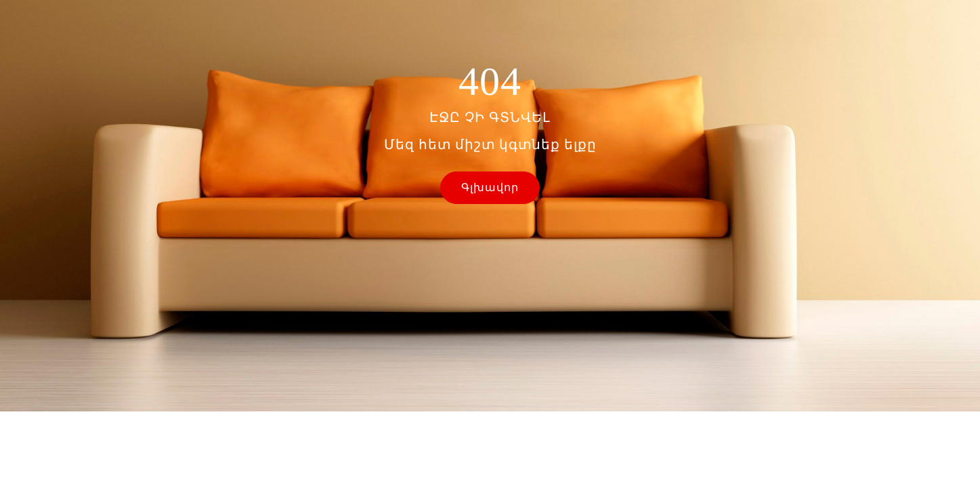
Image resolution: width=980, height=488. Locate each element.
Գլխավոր (490, 187)
